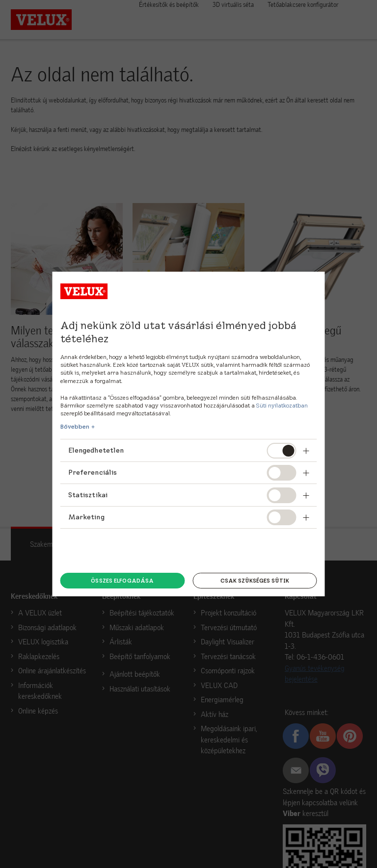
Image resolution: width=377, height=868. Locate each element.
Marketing (86, 517)
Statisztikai (88, 495)
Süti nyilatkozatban (282, 405)
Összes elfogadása (122, 581)
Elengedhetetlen (96, 450)
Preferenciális (93, 472)
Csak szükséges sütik (255, 581)
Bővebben (75, 427)
